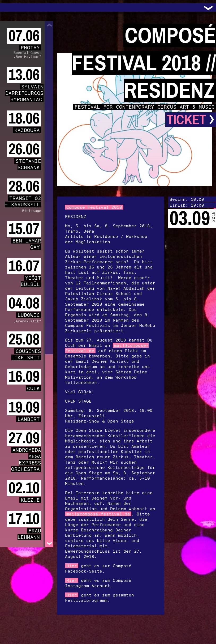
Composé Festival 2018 (94, 207)
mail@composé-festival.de (98, 514)
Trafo (11, 7)
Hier (72, 566)
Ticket (191, 120)
